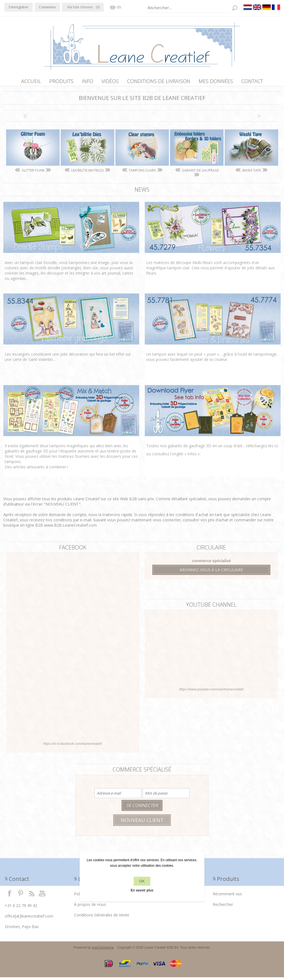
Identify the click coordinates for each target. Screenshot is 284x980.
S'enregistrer (19, 7)
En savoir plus (142, 890)
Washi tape (252, 173)
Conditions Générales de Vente (102, 918)
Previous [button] (25, 119)
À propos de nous (90, 907)
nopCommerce (103, 950)
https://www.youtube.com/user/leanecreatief (211, 692)
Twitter (21, 896)
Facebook (10, 896)
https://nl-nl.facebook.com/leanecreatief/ (73, 747)
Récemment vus (227, 897)
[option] (33, 153)
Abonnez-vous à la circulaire (211, 573)
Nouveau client (142, 823)
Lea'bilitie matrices (88, 173)
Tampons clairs (142, 173)
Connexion (47, 7)
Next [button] (259, 119)
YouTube (42, 896)
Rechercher (223, 907)
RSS (32, 896)
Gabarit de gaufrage (200, 173)
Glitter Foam (33, 173)
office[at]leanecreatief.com (29, 919)
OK (142, 881)
